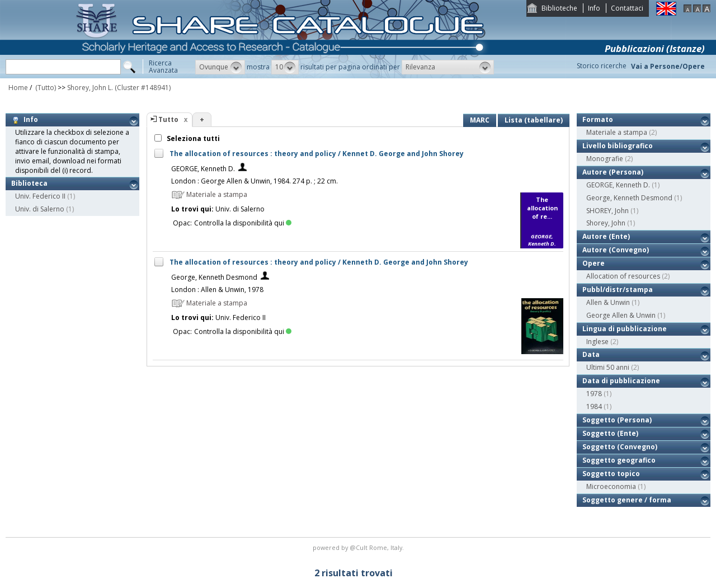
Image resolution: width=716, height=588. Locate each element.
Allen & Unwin (608, 302)
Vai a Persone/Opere (668, 66)
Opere (593, 263)
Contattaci (627, 8)
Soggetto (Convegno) (620, 447)
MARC (480, 120)
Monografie (605, 159)
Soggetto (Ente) (610, 433)
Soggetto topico (611, 474)
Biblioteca (29, 183)
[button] (220, 67)
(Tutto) (45, 88)
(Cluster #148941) (143, 88)
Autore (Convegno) (616, 250)
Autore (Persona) (613, 172)
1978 (594, 394)
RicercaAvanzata (163, 67)
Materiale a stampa (617, 132)
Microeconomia (611, 486)
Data (591, 354)
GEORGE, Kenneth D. (203, 169)
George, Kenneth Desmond (214, 277)
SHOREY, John (607, 211)
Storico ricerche (602, 66)
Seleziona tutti (192, 138)
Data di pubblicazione (621, 381)
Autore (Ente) (606, 236)
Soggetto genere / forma (627, 500)
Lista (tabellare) (534, 120)
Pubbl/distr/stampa (618, 290)
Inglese (597, 342)
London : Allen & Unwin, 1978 (217, 290)
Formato (598, 119)
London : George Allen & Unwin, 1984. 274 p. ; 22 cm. (255, 181)
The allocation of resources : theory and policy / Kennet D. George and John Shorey (317, 154)
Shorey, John (606, 223)
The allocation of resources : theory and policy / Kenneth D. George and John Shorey (319, 262)
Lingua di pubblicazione (625, 329)
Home (18, 88)
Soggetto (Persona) (617, 420)
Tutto (168, 119)
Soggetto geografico (619, 460)
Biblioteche (559, 8)
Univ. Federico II (40, 196)
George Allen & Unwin (621, 315)
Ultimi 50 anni (608, 367)
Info (594, 8)
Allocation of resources (623, 276)
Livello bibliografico (618, 146)
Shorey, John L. (90, 88)
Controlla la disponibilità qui (243, 223)
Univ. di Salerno (40, 209)
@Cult (359, 547)
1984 (594, 406)
